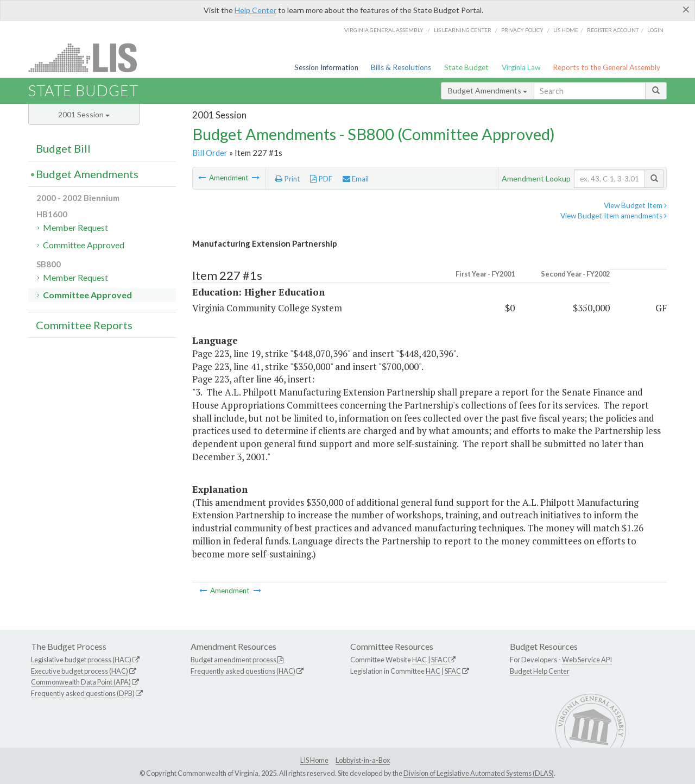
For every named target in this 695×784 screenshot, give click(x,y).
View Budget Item (635, 205)
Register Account (613, 30)
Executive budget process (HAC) (80, 671)
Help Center (255, 10)
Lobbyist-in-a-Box (363, 760)
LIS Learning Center (463, 30)
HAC (419, 660)
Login (655, 30)
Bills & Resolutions (401, 67)
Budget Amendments (488, 90)
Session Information (326, 67)
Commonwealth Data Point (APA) (81, 682)
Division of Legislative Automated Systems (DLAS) (479, 773)
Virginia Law (521, 67)
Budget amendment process (233, 660)
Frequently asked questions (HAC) (243, 671)
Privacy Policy (522, 30)
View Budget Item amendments (614, 216)
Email (356, 179)
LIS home (566, 30)
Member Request (75, 227)
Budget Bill (63, 148)
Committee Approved (84, 245)
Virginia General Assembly (384, 30)
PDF (321, 179)
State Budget (466, 67)
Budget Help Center (540, 671)
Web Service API (587, 660)
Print (288, 179)
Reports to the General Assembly (606, 67)
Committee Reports (84, 325)
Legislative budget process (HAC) (81, 660)
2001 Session (84, 114)
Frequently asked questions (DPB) (83, 693)
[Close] (686, 9)
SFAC (439, 660)
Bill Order (210, 153)
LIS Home (314, 760)
